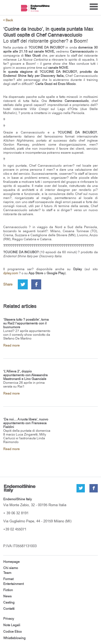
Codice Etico (13, 632)
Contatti (9, 609)
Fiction (8, 590)
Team (7, 573)
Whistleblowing (14, 638)
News (7, 596)
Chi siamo (11, 568)
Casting (9, 602)
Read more (11, 345)
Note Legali (12, 625)
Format (8, 579)
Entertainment (13, 584)
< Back (8, 20)
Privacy (9, 619)
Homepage (11, 562)
